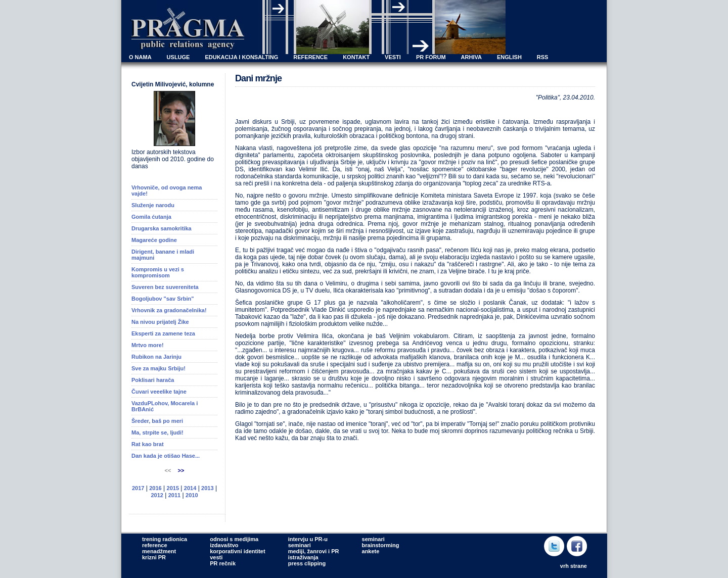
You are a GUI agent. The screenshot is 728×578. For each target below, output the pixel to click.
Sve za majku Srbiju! (158, 368)
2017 (138, 488)
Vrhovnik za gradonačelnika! (169, 310)
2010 (192, 495)
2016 (155, 488)
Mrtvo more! (148, 345)
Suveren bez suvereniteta (165, 287)
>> (181, 470)
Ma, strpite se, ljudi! (157, 432)
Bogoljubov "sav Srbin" (163, 299)
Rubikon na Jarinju (156, 357)
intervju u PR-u (308, 539)
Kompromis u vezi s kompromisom (158, 272)
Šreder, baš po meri (157, 421)
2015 (173, 488)
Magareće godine (154, 240)
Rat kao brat (148, 444)
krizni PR (154, 557)
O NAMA (140, 57)
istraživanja (303, 557)
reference (155, 545)
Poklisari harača (153, 380)
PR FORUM (431, 57)
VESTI (393, 57)
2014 (190, 488)
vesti (216, 557)
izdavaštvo (224, 545)
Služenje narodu (153, 205)
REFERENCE (310, 57)
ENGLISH (509, 57)
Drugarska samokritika (162, 228)
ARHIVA (471, 57)
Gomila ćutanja (151, 217)
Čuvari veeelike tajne (159, 392)
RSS (543, 57)
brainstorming (381, 545)
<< (169, 470)
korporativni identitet (237, 551)
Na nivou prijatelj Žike (160, 322)
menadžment (159, 551)
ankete (371, 551)
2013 (207, 488)
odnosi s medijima (234, 539)
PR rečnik (223, 563)
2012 (157, 495)
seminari (300, 545)
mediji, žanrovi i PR (314, 551)
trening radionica (165, 539)
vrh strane (574, 566)
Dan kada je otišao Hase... (166, 456)
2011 (174, 495)
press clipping (307, 563)
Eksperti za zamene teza (163, 333)
